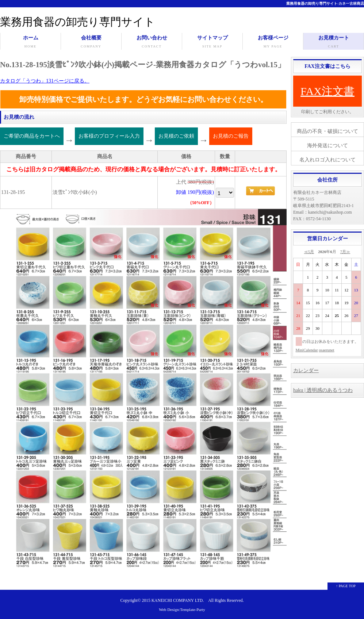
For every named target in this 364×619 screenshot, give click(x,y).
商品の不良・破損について (327, 131)
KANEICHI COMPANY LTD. (178, 601)
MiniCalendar (307, 350)
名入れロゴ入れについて (327, 160)
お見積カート (334, 42)
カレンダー (306, 370)
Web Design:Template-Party (182, 610)
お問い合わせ (152, 42)
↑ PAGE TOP (346, 586)
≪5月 (309, 252)
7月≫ (345, 252)
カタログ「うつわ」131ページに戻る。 (45, 81)
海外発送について (327, 146)
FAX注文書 (327, 91)
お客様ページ (273, 42)
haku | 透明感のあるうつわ (323, 390)
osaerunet (326, 350)
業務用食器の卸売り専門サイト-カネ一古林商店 (325, 3)
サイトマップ (212, 42)
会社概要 (91, 42)
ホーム (30, 42)
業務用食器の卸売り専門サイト (78, 22)
